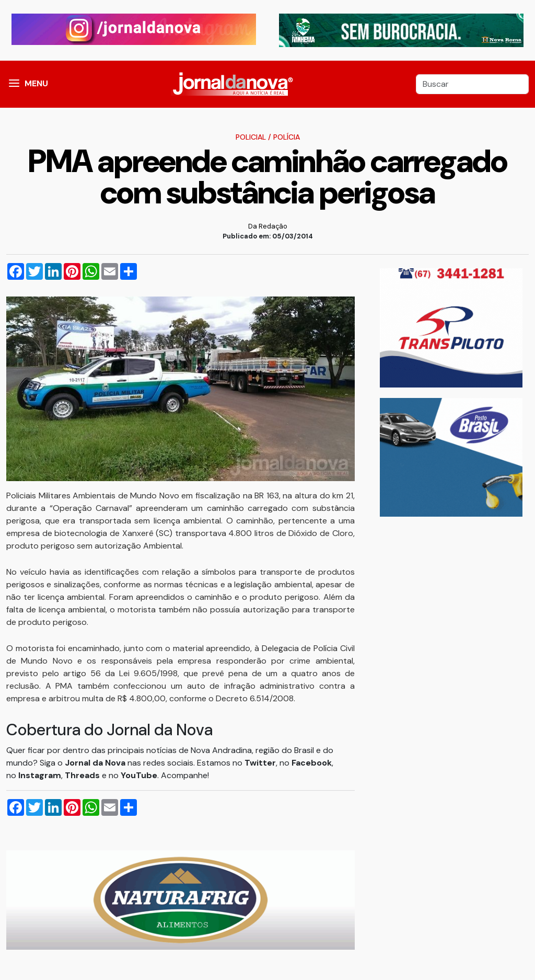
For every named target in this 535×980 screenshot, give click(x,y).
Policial (251, 137)
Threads (83, 775)
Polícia (287, 137)
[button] (14, 84)
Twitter (260, 763)
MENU (36, 83)
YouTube (139, 775)
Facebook (312, 763)
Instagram (40, 775)
